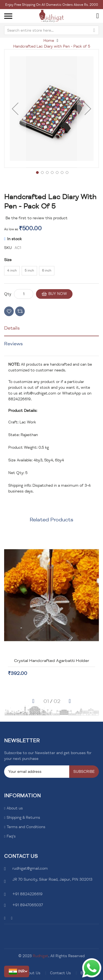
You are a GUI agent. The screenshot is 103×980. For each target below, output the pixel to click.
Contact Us (60, 973)
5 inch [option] (29, 271)
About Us (32, 973)
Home (49, 41)
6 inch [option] (47, 271)
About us (15, 808)
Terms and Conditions (26, 827)
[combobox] (51, 30)
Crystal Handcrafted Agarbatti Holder (59, 661)
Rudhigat (41, 956)
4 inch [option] (12, 271)
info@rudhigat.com (40, 393)
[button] (17, 971)
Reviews (13, 344)
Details (12, 328)
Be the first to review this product (37, 218)
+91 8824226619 (27, 894)
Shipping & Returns (23, 818)
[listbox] (51, 272)
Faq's (11, 836)
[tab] (51, 330)
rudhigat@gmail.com (30, 868)
